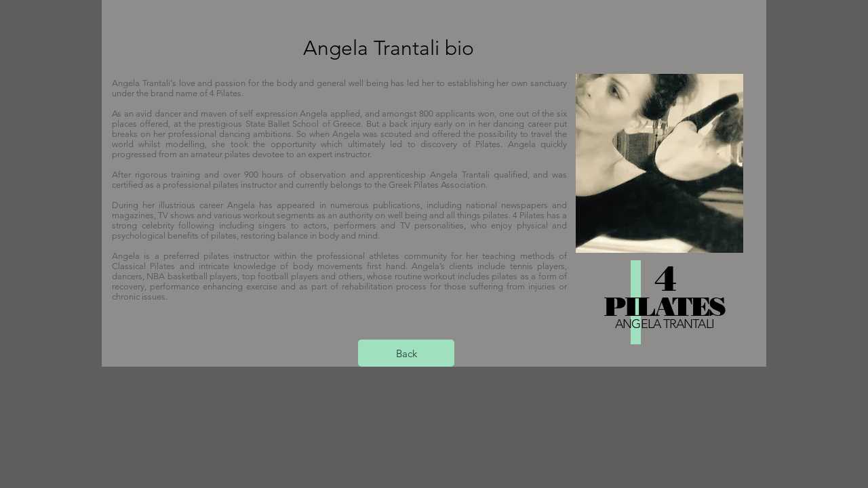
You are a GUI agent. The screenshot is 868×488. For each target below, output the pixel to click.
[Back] (406, 353)
